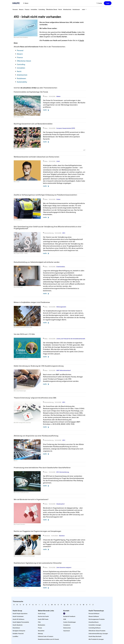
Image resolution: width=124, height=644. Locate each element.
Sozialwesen (21, 78)
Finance (20, 57)
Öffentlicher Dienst (24, 61)
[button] (26, 3)
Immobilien (21, 68)
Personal (20, 50)
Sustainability (22, 82)
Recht (19, 71)
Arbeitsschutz (22, 75)
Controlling (21, 64)
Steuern (20, 54)
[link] (15, 9)
